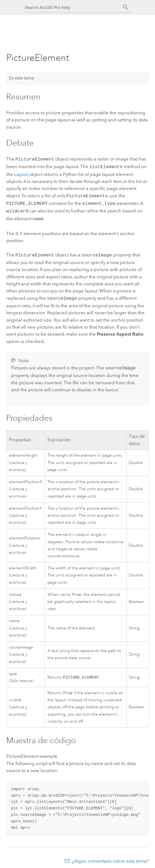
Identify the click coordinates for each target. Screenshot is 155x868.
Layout (21, 173)
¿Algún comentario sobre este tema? (110, 857)
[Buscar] (126, 7)
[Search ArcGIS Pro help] (72, 7)
